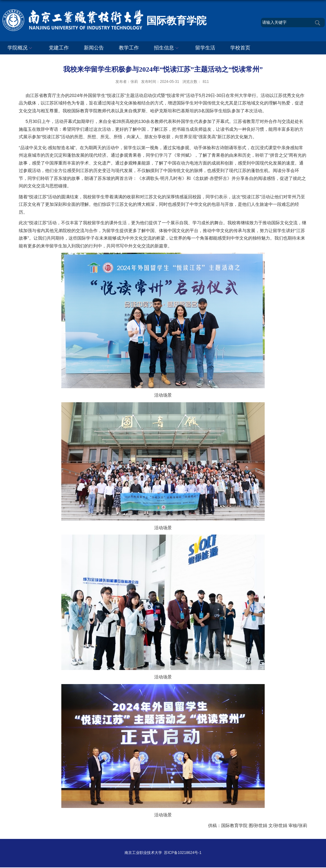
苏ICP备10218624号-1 (183, 853)
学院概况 (21, 48)
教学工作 (129, 48)
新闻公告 (94, 48)
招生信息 (167, 48)
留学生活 (205, 48)
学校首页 (240, 48)
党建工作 (59, 48)
